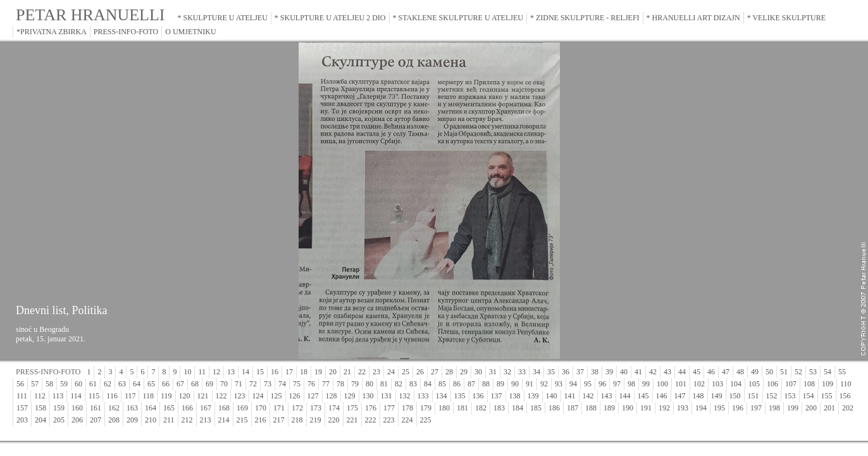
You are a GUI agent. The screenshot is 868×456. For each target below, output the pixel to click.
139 (533, 396)
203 (22, 420)
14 (245, 372)
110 (846, 384)
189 (609, 408)
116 (112, 396)
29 (464, 372)
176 (371, 408)
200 (811, 408)
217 (279, 420)
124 (258, 396)
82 (399, 384)
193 (683, 408)
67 (180, 384)
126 (295, 396)
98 (631, 384)
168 (224, 408)
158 (40, 408)
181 (462, 408)
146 (662, 396)
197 (756, 408)
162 (114, 408)
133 (423, 396)
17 (289, 372)
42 (653, 372)
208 (114, 420)
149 (717, 396)
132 (405, 396)
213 (206, 420)
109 (828, 384)
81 (384, 384)
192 (664, 408)
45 (697, 372)
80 (369, 384)
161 (96, 408)
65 (151, 384)
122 (221, 396)
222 (371, 420)
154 (809, 396)
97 (617, 384)
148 (698, 396)
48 (740, 372)
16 (275, 372)
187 (573, 408)
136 (478, 396)
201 (829, 408)
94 (573, 384)
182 (481, 408)
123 (240, 396)
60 (78, 384)
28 (449, 372)
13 (231, 372)
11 (202, 372)
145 (643, 396)
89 (500, 384)
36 (566, 372)
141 (570, 396)
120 (185, 396)
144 (625, 396)
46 (711, 372)
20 (333, 372)
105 (754, 384)
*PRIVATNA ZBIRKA (52, 32)
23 (376, 372)
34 (536, 372)
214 (224, 420)
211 (169, 420)
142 (588, 396)
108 (809, 384)
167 (206, 408)
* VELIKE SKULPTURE (786, 18)
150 (735, 396)
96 (602, 384)
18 (304, 372)
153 (790, 396)
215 (242, 420)
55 (842, 372)
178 (407, 408)
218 (297, 420)
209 (132, 420)
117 (130, 396)
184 (518, 408)
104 (736, 384)
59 (64, 384)
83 (413, 384)
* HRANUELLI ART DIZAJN (693, 18)
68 (195, 384)
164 (151, 408)
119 (166, 396)
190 (628, 408)
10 (187, 372)
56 (20, 384)
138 (515, 396)
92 (544, 384)
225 (426, 420)
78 (340, 384)
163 (132, 408)
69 (209, 384)
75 (297, 384)
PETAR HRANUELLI (90, 15)
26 (420, 372)
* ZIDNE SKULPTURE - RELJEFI (585, 18)
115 (94, 396)
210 (151, 420)
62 (108, 384)
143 (607, 396)
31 (493, 372)
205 (59, 420)
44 (682, 372)
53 (813, 372)
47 (726, 372)
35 (551, 372)
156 (845, 396)
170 (261, 408)
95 (588, 384)
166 (187, 408)
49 (755, 372)
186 (554, 408)
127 (313, 396)
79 (355, 384)
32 (507, 372)
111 (22, 396)
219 (316, 420)
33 (522, 372)
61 (93, 384)
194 (701, 408)
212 (187, 420)
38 (595, 372)
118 (148, 396)
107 (791, 384)
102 (699, 384)
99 (646, 384)
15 (260, 372)
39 (609, 372)
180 (444, 408)
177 (389, 408)
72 (253, 384)
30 (478, 372)
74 (282, 384)
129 (350, 396)
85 (442, 384)
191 (646, 408)
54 (828, 372)
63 (122, 384)
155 (827, 396)
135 (460, 396)
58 (49, 384)
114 (76, 396)
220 (334, 420)
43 (667, 372)
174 (334, 408)
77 (326, 384)
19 (318, 372)
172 (297, 408)
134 (442, 396)
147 (680, 396)
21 (347, 372)
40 (624, 372)
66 (166, 384)
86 (457, 384)
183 (499, 408)
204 (40, 420)
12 (216, 372)
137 (497, 396)
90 (515, 384)
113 (58, 396)
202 (848, 408)
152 (772, 396)
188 (591, 408)
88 (486, 384)
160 (77, 408)
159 (59, 408)
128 (332, 396)
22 (362, 372)
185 (536, 408)
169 (242, 408)
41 (638, 372)
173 (316, 408)
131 (387, 396)
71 (239, 384)
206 (77, 420)
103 (717, 384)
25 (406, 372)
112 (40, 396)
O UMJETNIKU (190, 32)
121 (203, 396)
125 (276, 396)
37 (580, 372)
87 (471, 384)
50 (769, 372)
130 (368, 396)
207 (96, 420)
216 (261, 420)
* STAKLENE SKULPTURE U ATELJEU (458, 18)
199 (793, 408)
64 (137, 384)
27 (435, 372)
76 (311, 384)
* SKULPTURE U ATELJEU (223, 18)
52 (798, 372)
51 (784, 372)
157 (22, 408)
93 (559, 384)
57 (35, 384)
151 (753, 396)
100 (662, 384)
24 (391, 372)
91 (530, 384)
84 (428, 384)
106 (772, 384)
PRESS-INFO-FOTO (126, 32)
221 (352, 420)
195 (719, 408)
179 (426, 408)
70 (224, 384)
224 (407, 420)
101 (681, 384)
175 (352, 408)
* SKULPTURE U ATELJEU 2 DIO (330, 18)
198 (774, 408)
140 (552, 396)
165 (169, 408)
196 (738, 408)
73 (268, 384)
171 (279, 408)
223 (389, 420)
